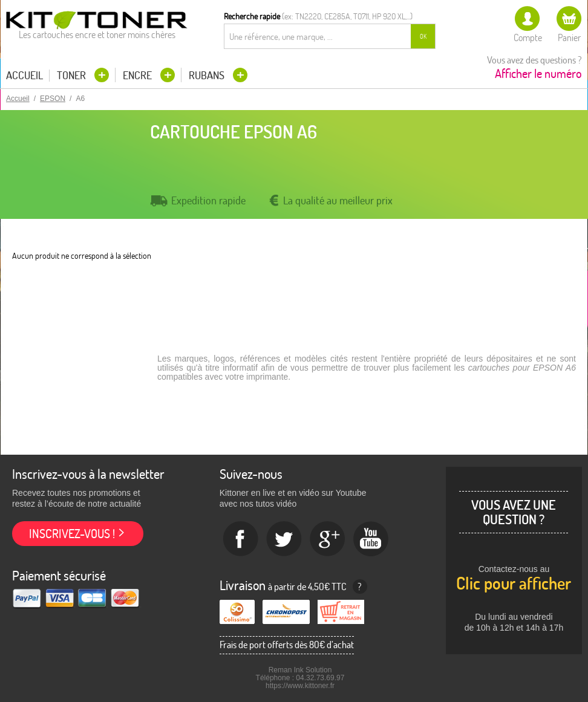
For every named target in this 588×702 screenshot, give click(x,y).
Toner (73, 75)
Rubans (208, 75)
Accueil (24, 76)
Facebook (241, 539)
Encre (139, 75)
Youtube (371, 539)
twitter (284, 539)
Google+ (328, 539)
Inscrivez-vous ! (72, 534)
